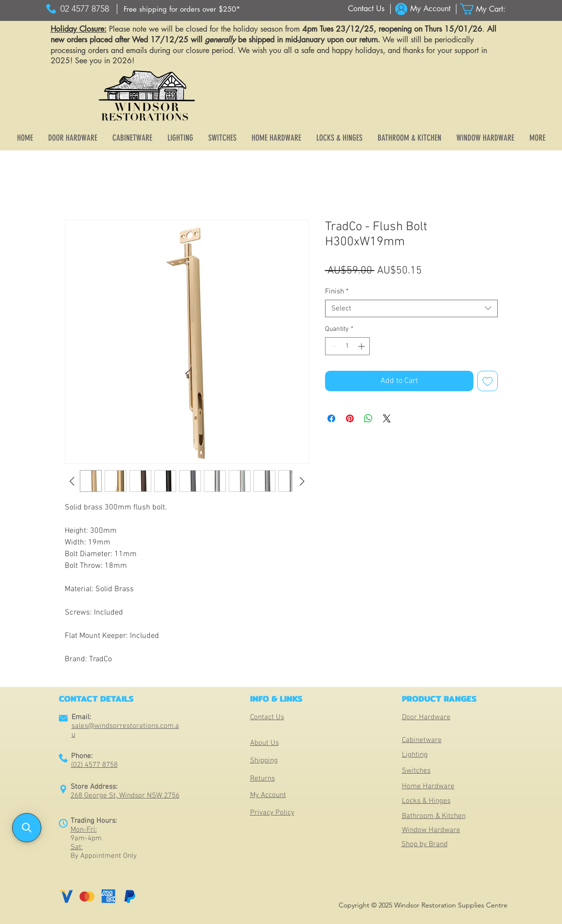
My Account (268, 795)
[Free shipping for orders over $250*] (182, 9)
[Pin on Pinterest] (350, 418)
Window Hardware (431, 830)
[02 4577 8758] (85, 9)
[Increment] (362, 346)
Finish (337, 291)
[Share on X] (387, 418)
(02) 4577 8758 (94, 765)
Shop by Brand (425, 844)
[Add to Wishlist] (488, 381)
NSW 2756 (163, 796)
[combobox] (411, 308)
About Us (264, 743)
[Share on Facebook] (331, 418)
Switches (416, 771)
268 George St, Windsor (109, 796)
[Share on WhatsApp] (368, 418)
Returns (263, 779)
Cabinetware (422, 740)
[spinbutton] (347, 346)
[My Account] (430, 9)
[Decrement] (333, 346)
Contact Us (267, 717)
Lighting (415, 755)
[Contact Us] (366, 9)
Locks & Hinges (426, 801)
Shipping (264, 761)
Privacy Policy (272, 813)
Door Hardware (426, 717)
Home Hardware (428, 786)
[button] (489, 9)
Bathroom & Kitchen (434, 816)
